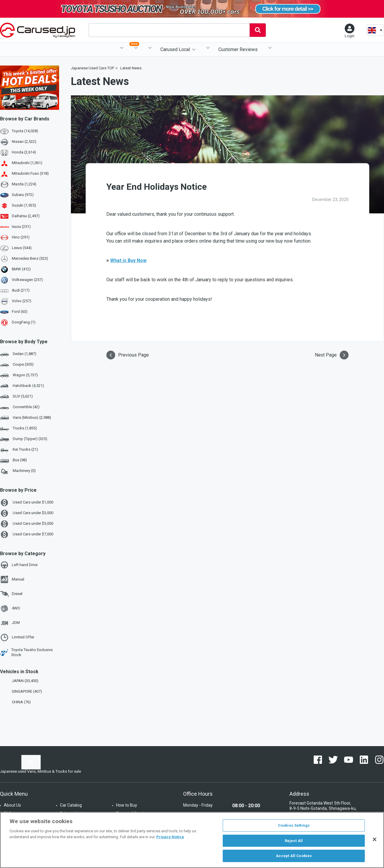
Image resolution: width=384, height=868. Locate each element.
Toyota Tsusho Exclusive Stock (26, 652)
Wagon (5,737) (19, 375)
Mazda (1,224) (24, 184)
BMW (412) (21, 269)
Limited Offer (17, 637)
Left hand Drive (19, 565)
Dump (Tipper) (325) (24, 439)
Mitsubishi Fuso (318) (30, 173)
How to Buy (127, 805)
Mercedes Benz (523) (30, 258)
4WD (10, 609)
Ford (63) (20, 312)
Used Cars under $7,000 (27, 534)
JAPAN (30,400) (20, 681)
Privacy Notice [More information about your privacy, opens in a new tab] (170, 837)
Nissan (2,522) (24, 142)
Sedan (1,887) (18, 354)
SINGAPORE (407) (22, 691)
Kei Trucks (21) (19, 450)
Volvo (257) (22, 301)
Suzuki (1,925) (24, 205)
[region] (192, 840)
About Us (12, 805)
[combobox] (169, 30)
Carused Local (175, 49)
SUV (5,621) (16, 397)
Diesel (11, 594)
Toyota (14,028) (25, 131)
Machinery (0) (18, 471)
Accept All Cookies (294, 856)
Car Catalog (71, 805)
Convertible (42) (20, 407)
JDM (10, 623)
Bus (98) (13, 460)
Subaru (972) (23, 195)
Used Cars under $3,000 (27, 513)
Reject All (294, 841)
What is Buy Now (128, 260)
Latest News (131, 68)
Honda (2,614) (24, 152)
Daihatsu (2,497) (26, 216)
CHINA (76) (16, 702)
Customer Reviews (238, 49)
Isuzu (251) (21, 227)
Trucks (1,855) (18, 429)
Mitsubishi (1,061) (27, 163)
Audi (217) (21, 290)
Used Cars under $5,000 (27, 524)
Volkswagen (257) (27, 280)
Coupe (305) (17, 365)
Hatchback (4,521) (22, 386)
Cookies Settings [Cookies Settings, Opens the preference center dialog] (294, 825)
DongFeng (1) (24, 322)
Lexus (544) (22, 248)
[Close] (375, 839)
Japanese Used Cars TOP (92, 68)
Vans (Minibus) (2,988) (26, 418)
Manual (12, 579)
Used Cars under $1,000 (27, 503)
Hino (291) (21, 237)
